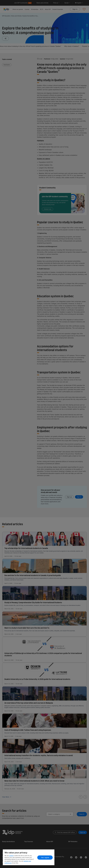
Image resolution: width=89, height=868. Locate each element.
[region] (29, 857)
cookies (11, 856)
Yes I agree (45, 857)
